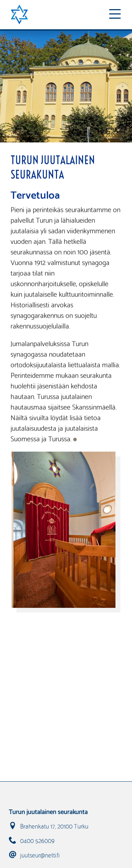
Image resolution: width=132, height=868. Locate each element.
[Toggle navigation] (115, 14)
